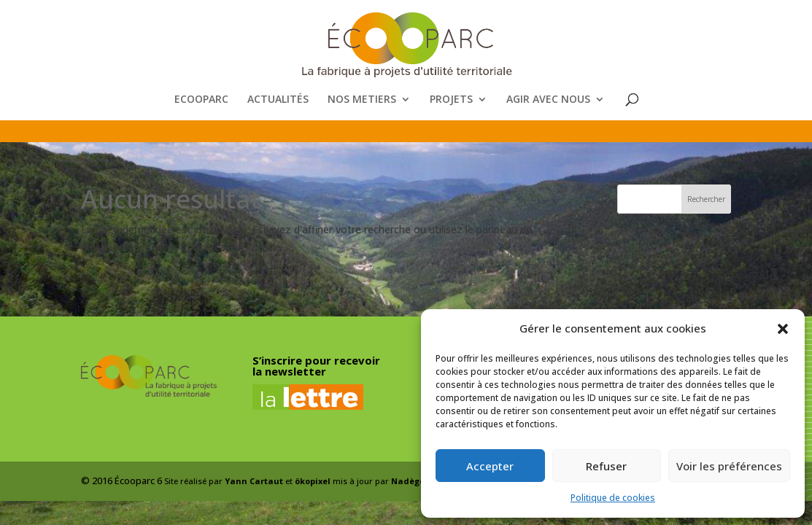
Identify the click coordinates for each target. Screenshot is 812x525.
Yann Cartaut (254, 481)
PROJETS (451, 100)
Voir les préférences (729, 466)
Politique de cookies (613, 498)
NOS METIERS (362, 100)
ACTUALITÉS (278, 100)
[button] (783, 329)
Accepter (490, 466)
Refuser (606, 466)
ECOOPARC (201, 100)
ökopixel (313, 481)
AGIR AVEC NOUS (548, 100)
